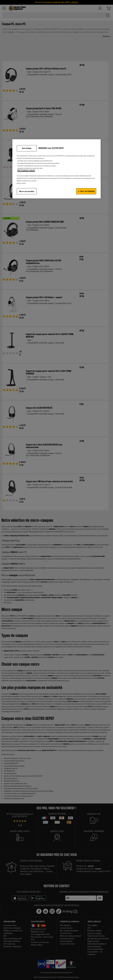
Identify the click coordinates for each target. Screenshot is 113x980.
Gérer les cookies (27, 191)
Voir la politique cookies (26, 171)
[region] (56, 169)
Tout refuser (27, 148)
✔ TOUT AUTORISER (86, 191)
